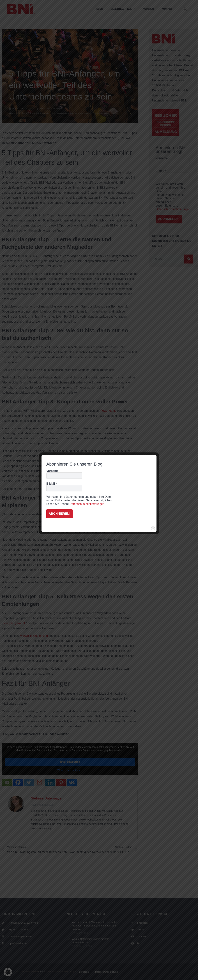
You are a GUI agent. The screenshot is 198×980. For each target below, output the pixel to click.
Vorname (52, 470)
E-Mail (52, 483)
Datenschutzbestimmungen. (87, 504)
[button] (8, 972)
